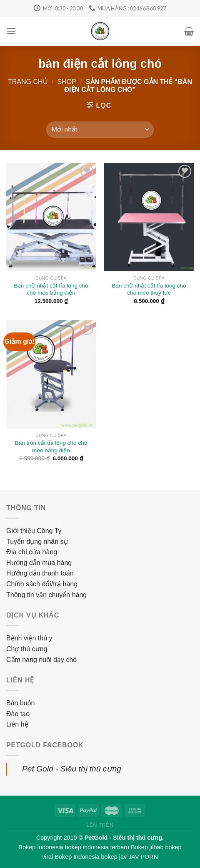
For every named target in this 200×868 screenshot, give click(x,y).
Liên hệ (17, 724)
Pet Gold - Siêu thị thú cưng (72, 769)
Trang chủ (28, 82)
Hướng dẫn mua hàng (39, 563)
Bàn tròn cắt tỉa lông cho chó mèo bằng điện (51, 447)
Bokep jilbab (147, 847)
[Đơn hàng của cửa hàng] (100, 130)
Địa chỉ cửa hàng (32, 552)
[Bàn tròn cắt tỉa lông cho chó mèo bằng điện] (51, 374)
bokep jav (114, 857)
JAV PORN (143, 857)
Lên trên (100, 825)
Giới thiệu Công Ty (34, 531)
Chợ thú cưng (27, 649)
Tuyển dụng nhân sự (37, 542)
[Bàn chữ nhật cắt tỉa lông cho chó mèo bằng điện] (51, 217)
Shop (67, 82)
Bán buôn (21, 703)
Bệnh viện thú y (29, 638)
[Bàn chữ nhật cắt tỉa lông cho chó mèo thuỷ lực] (149, 217)
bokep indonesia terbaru (97, 847)
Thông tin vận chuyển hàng (46, 595)
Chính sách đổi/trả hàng (42, 584)
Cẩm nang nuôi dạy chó (41, 660)
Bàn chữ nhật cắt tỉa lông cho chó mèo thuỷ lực (149, 289)
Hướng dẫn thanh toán (40, 573)
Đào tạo (18, 714)
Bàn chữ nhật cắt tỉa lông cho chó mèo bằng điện (51, 289)
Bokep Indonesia (41, 847)
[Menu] (11, 31)
